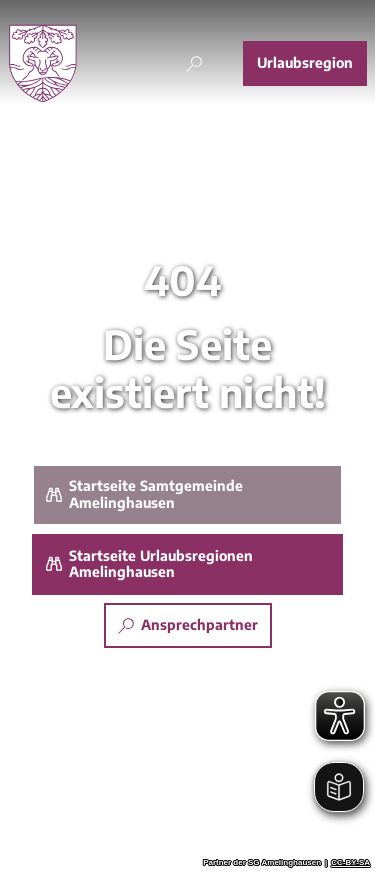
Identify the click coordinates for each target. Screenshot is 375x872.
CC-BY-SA (350, 863)
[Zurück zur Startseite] (43, 63)
